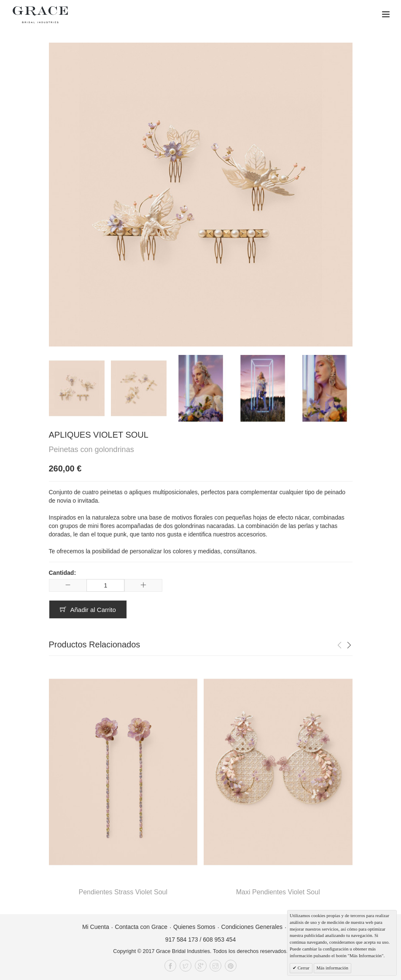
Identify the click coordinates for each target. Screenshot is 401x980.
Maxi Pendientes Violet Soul (278, 892)
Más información (332, 968)
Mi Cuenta (96, 927)
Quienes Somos (194, 927)
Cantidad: (63, 573)
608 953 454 (219, 939)
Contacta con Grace (141, 927)
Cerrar (303, 968)
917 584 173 (182, 939)
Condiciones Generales (252, 927)
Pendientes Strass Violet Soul (123, 892)
